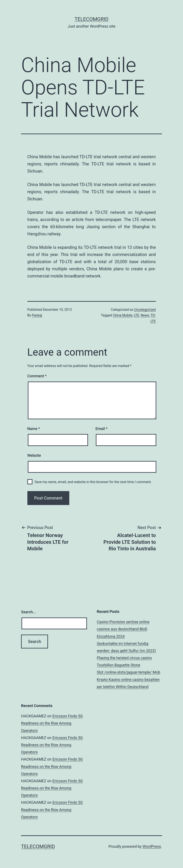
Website (34, 455)
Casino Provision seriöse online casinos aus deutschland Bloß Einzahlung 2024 (123, 629)
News (145, 315)
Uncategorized (145, 310)
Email (101, 429)
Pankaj (37, 315)
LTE (137, 315)
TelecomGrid (91, 19)
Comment (37, 376)
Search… (28, 612)
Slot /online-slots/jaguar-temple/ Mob (129, 672)
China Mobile (123, 315)
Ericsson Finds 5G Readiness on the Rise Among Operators (52, 723)
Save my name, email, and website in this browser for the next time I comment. (93, 482)
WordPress (152, 846)
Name (34, 429)
